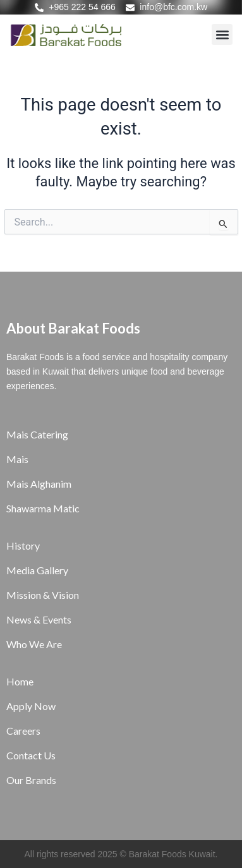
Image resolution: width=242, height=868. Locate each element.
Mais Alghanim (39, 484)
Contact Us (31, 755)
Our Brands (31, 780)
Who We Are (34, 644)
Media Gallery (37, 570)
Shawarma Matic (43, 508)
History (23, 546)
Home (20, 681)
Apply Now (31, 706)
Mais (17, 459)
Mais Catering (37, 434)
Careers (23, 731)
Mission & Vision (43, 595)
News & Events (39, 619)
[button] (222, 34)
